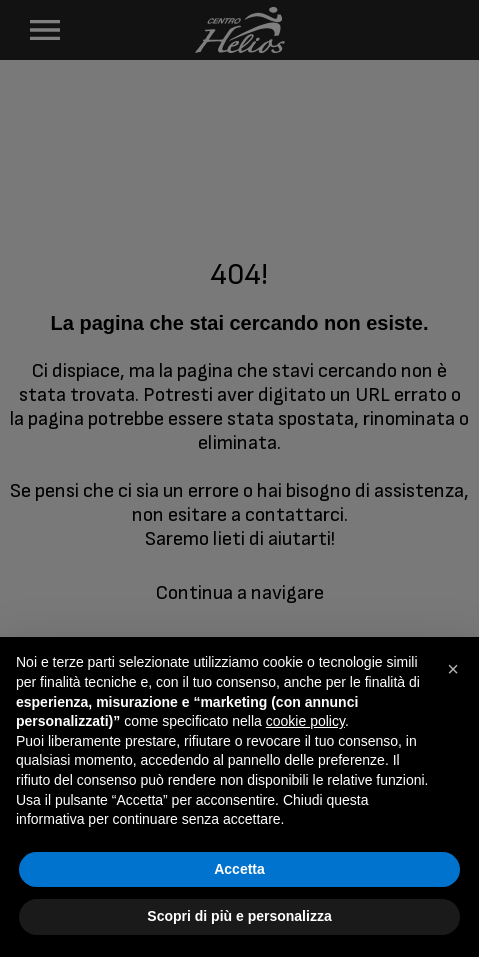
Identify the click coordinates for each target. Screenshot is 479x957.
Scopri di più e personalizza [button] (239, 916)
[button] (453, 669)
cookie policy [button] (305, 721)
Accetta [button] (239, 869)
